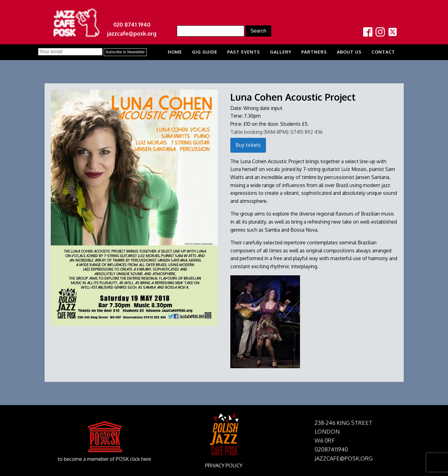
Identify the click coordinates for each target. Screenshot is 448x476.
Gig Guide (205, 52)
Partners (314, 52)
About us (349, 52)
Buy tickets (248, 145)
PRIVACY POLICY (224, 465)
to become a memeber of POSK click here (104, 459)
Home (175, 52)
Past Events (244, 52)
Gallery (281, 52)
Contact (383, 52)
